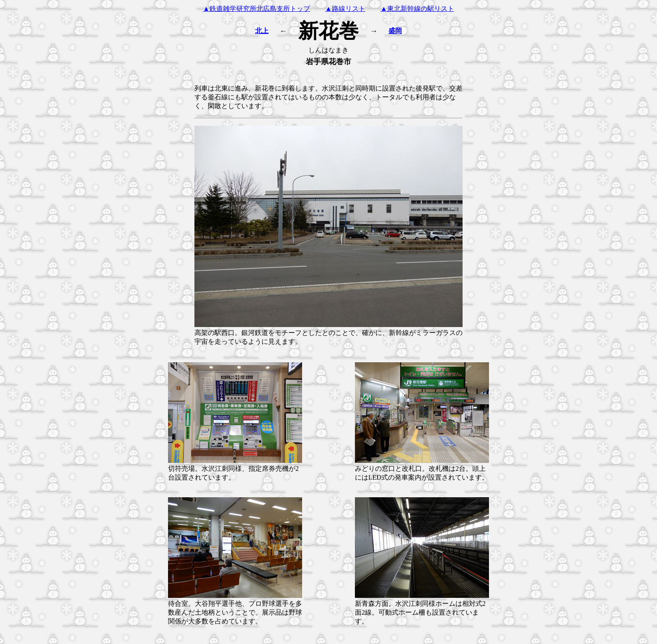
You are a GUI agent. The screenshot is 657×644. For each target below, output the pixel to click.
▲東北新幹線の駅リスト (417, 9)
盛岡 (395, 31)
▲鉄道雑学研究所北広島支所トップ (256, 9)
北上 (262, 31)
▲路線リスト (345, 9)
